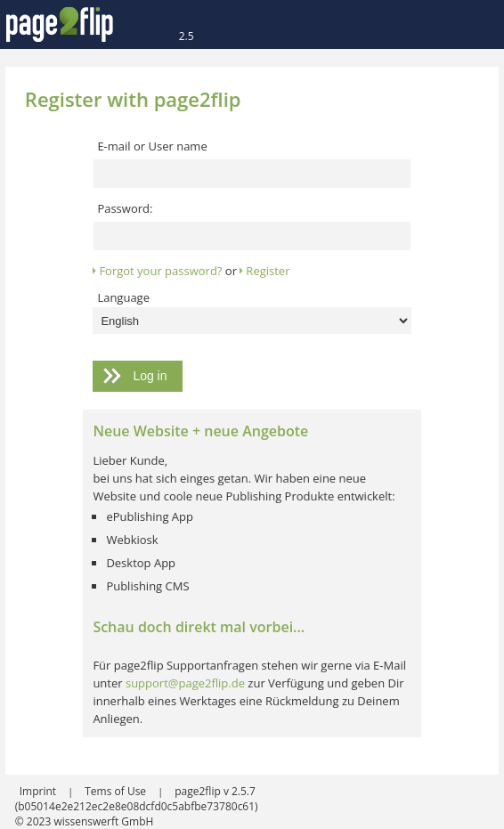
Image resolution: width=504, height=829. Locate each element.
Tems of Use (117, 791)
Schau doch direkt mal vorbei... (199, 627)
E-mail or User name (152, 146)
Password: (125, 208)
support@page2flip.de (185, 683)
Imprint (40, 791)
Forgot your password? (160, 271)
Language (123, 297)
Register (268, 271)
